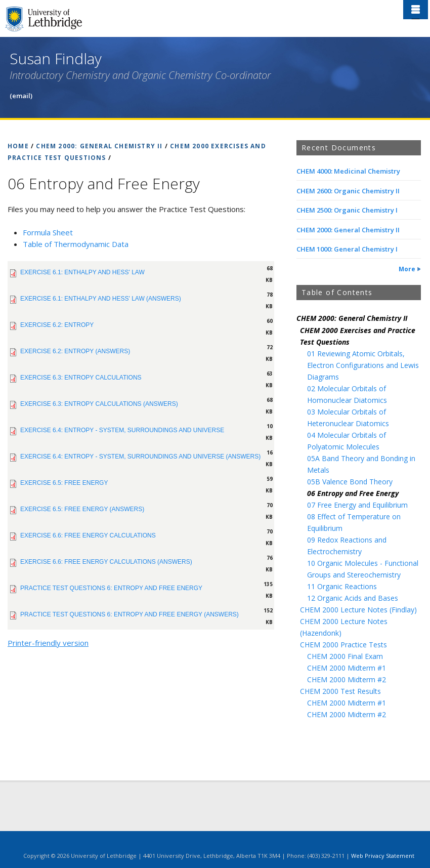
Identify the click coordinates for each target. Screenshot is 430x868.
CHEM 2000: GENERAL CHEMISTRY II (99, 146)
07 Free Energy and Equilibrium (357, 505)
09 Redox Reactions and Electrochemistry (347, 546)
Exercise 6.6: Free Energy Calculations (88, 535)
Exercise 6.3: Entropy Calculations (81, 378)
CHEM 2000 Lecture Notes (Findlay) (358, 610)
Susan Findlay (56, 58)
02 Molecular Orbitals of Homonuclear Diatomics (347, 394)
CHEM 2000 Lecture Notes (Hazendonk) (344, 627)
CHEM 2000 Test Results (340, 691)
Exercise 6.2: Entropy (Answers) (75, 351)
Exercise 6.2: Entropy (57, 325)
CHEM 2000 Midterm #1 (347, 668)
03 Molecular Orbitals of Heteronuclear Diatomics (348, 418)
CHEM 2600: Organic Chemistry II (348, 191)
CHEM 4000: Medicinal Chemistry (348, 171)
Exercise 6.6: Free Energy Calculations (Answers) (106, 562)
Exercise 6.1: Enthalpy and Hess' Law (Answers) (101, 299)
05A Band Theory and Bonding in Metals (361, 464)
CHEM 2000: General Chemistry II (348, 230)
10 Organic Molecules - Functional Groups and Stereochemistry (363, 569)
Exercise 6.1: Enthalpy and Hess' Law (82, 272)
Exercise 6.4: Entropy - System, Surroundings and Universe (122, 430)
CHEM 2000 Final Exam (345, 656)
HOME (18, 146)
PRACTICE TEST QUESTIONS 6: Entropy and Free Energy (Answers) (130, 614)
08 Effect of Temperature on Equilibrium (354, 522)
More (407, 269)
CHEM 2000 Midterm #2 (347, 679)
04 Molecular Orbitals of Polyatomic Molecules (347, 441)
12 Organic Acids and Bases (353, 598)
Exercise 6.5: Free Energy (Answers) (82, 509)
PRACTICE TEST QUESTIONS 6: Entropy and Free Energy (111, 588)
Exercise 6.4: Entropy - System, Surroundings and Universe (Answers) (140, 457)
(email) (21, 96)
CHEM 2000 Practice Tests (343, 645)
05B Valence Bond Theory (350, 482)
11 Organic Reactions (342, 586)
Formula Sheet (48, 232)
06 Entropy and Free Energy (353, 493)
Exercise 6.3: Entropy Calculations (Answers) (99, 404)
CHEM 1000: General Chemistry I (347, 249)
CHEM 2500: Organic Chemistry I (347, 210)
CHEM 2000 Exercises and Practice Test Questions (358, 336)
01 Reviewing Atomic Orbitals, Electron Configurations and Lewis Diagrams (363, 365)
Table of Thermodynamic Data (76, 244)
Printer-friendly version (48, 643)
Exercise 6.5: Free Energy (64, 483)
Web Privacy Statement (383, 856)
